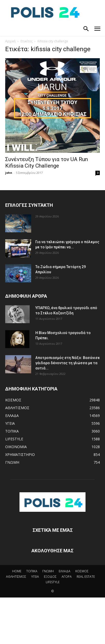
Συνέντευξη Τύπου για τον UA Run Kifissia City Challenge (47, 162)
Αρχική (10, 41)
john (9, 173)
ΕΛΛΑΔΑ (65, 571)
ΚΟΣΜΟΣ (82, 571)
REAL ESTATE (86, 577)
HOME (17, 571)
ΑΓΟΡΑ (67, 577)
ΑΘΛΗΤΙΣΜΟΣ (16, 577)
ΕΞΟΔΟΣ (50, 577)
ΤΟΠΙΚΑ (32, 571)
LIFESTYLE (53, 582)
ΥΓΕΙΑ (35, 577)
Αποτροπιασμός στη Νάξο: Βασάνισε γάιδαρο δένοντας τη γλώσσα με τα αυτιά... (68, 363)
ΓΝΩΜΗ (48, 571)
